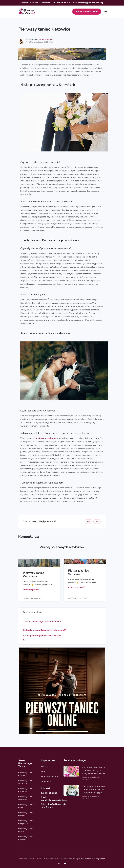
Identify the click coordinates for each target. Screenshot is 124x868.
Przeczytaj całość (31, 590)
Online (87, 12)
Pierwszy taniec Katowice (26, 790)
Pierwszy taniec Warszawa (26, 782)
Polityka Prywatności (82, 859)
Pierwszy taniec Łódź (26, 806)
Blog (43, 771)
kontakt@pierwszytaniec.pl (91, 3)
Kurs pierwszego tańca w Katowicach (43, 636)
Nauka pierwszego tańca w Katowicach (44, 622)
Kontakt (45, 766)
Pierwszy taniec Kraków (26, 774)
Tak (89, 522)
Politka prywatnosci (51, 777)
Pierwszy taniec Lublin (26, 830)
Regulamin (46, 782)
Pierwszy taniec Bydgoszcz (26, 822)
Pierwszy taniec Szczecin (26, 838)
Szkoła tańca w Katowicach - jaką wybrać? (46, 630)
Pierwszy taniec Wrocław (26, 798)
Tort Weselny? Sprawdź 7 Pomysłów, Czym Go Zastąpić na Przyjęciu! (94, 790)
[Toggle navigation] (106, 12)
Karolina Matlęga (46, 39)
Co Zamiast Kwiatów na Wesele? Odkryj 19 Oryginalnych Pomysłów (94, 770)
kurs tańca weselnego (45, 438)
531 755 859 (59, 3)
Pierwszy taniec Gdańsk (26, 814)
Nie (97, 522)
